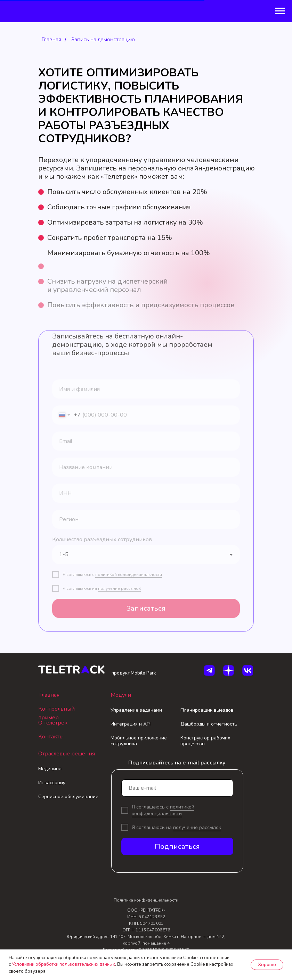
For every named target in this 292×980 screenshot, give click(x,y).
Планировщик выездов (207, 710)
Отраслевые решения (67, 754)
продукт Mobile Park (134, 673)
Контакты (51, 737)
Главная (51, 40)
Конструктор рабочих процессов (205, 741)
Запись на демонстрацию (103, 40)
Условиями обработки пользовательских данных (63, 964)
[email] (177, 788)
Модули (121, 695)
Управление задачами (136, 710)
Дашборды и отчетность (209, 724)
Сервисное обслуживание (68, 797)
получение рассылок (197, 827)
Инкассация (52, 783)
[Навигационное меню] (280, 11)
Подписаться (177, 847)
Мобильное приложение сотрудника (139, 741)
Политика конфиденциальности (146, 900)
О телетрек (53, 723)
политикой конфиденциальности (163, 810)
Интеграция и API (131, 724)
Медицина (50, 769)
